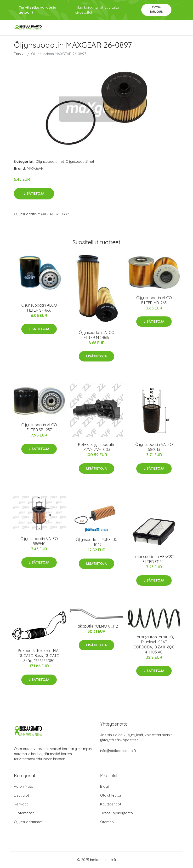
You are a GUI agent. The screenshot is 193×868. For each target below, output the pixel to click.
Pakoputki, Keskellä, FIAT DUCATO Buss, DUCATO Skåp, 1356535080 (39, 656)
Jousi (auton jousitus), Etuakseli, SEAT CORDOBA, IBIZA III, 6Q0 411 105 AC (154, 644)
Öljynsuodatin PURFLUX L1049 (97, 542)
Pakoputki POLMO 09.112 (97, 626)
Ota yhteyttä (111, 795)
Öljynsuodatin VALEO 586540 (39, 541)
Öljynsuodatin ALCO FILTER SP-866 (39, 308)
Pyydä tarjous (156, 9)
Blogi (104, 786)
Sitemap (107, 822)
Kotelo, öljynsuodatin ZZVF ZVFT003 (97, 447)
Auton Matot (24, 786)
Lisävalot (21, 795)
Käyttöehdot (111, 804)
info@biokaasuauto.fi (118, 751)
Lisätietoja (34, 193)
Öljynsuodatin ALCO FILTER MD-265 (154, 300)
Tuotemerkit (24, 813)
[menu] (175, 28)
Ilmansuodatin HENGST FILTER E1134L (154, 559)
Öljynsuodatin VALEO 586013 (154, 447)
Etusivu (20, 54)
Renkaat (21, 804)
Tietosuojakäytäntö (116, 813)
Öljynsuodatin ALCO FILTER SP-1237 (39, 427)
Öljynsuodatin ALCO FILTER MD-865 (97, 335)
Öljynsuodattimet (50, 161)
